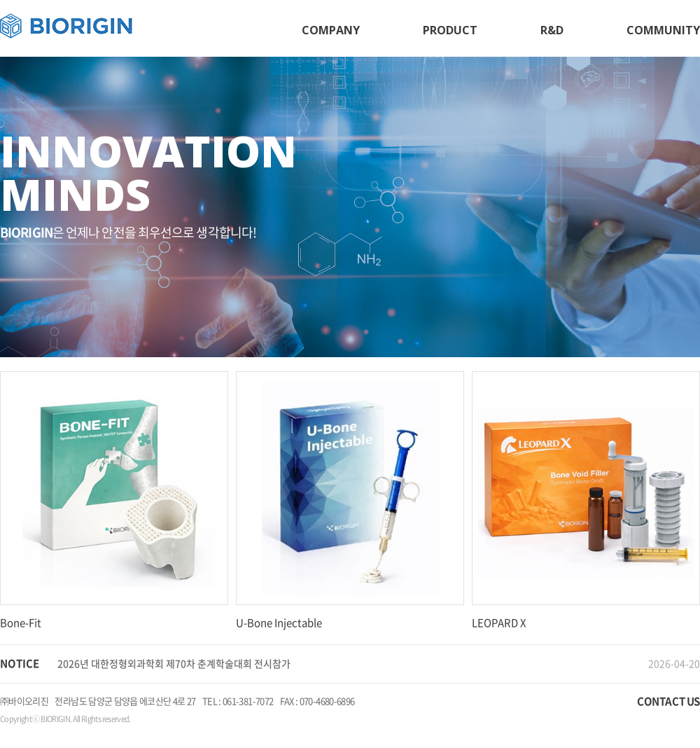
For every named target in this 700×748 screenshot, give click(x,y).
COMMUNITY (663, 30)
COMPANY (331, 30)
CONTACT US (668, 701)
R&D (552, 30)
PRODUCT (450, 30)
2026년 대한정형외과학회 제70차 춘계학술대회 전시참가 (174, 663)
